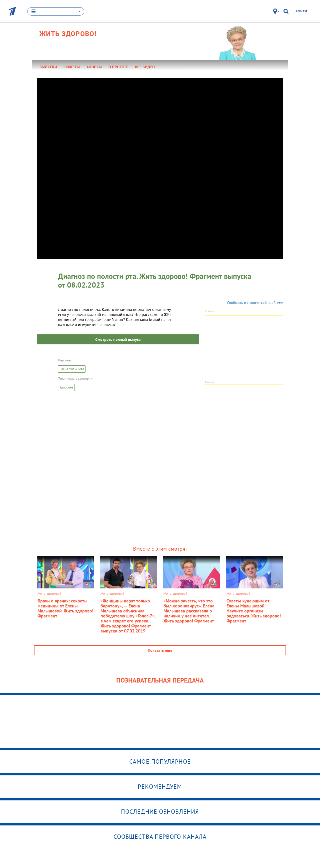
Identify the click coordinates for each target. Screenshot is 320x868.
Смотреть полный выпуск (118, 339)
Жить (68, 34)
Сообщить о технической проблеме (255, 303)
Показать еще (160, 650)
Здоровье (66, 387)
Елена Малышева (72, 369)
